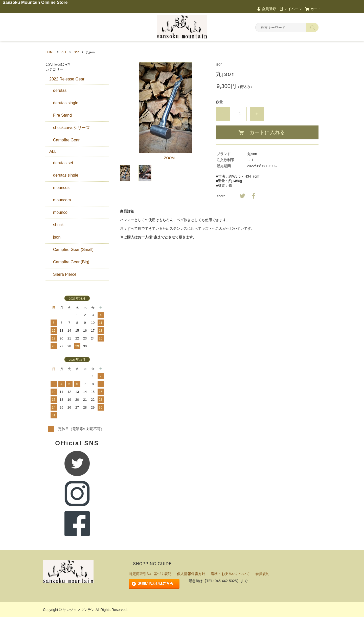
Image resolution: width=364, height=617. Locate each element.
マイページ (293, 9)
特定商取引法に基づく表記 (150, 574)
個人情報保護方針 (191, 574)
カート (316, 9)
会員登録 (269, 9)
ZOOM (169, 158)
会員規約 (262, 574)
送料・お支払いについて (230, 574)
